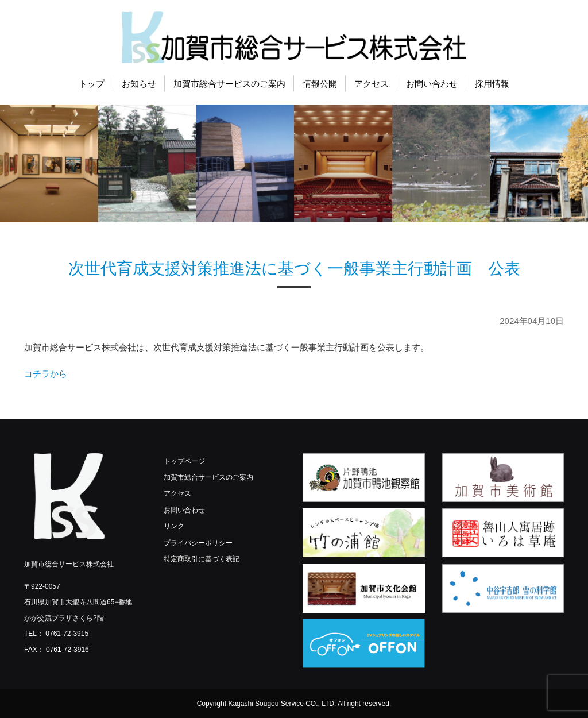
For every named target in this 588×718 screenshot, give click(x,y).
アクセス (372, 84)
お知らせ (139, 84)
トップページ (184, 461)
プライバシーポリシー (198, 543)
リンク (174, 526)
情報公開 (320, 84)
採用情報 (492, 84)
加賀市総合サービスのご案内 (229, 84)
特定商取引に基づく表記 (202, 559)
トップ (92, 84)
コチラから (46, 374)
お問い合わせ (432, 84)
